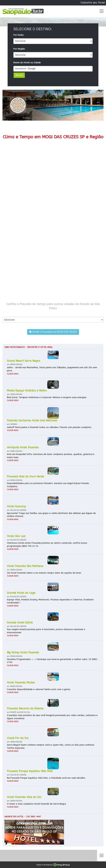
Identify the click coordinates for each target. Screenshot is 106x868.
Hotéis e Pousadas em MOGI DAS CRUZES (53, 332)
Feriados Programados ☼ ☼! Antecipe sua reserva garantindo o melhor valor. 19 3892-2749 (53, 661)
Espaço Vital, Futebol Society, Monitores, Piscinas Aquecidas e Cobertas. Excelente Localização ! (50, 601)
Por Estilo (19, 35)
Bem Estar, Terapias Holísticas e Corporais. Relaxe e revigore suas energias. (47, 397)
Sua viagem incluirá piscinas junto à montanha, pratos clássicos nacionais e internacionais (46, 631)
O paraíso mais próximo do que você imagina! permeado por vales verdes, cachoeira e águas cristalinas (52, 717)
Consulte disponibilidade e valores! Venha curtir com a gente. (39, 689)
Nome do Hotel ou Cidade (27, 63)
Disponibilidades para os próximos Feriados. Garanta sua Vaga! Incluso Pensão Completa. (48, 485)
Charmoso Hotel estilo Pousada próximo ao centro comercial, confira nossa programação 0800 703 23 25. (47, 544)
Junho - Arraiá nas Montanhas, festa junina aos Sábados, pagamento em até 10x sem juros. (52, 369)
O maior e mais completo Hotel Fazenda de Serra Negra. (37, 804)
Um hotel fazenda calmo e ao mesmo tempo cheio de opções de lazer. (44, 573)
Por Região (19, 49)
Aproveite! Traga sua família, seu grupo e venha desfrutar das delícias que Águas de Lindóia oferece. (51, 515)
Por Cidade (8, 314)
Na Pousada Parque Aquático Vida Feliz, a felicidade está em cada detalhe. (46, 778)
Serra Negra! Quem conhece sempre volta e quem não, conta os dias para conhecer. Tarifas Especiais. (51, 746)
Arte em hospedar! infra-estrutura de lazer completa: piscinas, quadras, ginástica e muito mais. (51, 456)
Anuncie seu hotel (14, 817)
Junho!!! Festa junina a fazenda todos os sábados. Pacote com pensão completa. (49, 427)
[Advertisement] (53, 224)
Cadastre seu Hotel (93, 3)
